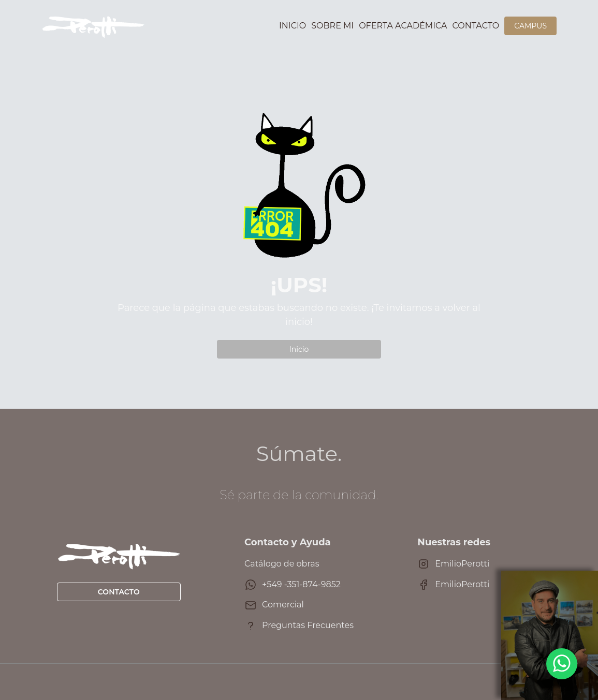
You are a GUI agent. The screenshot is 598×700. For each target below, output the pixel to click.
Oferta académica (403, 26)
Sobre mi (332, 26)
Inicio (293, 26)
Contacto (476, 26)
